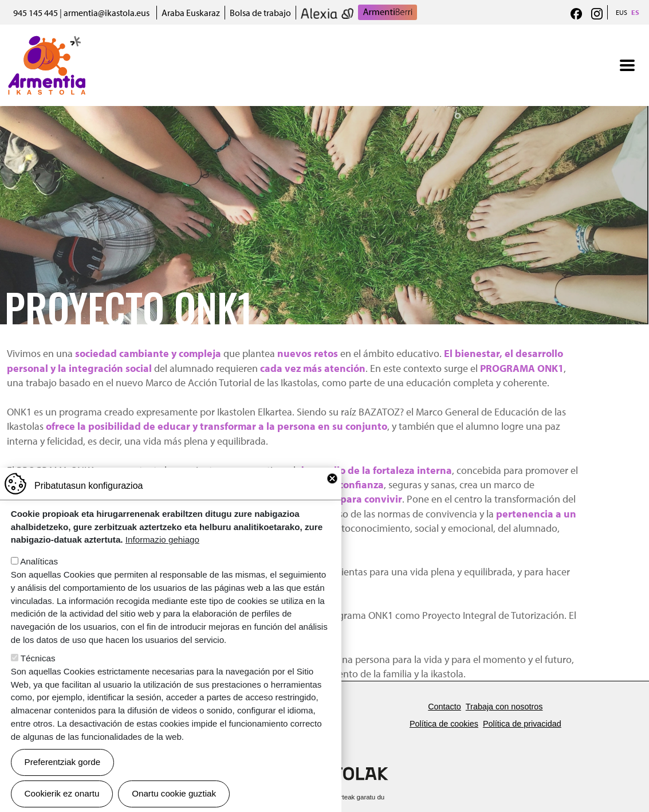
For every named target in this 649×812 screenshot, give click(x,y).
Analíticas (39, 576)
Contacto (445, 707)
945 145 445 (36, 13)
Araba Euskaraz (191, 13)
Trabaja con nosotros (504, 707)
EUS (622, 12)
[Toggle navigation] (627, 65)
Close (332, 493)
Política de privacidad (522, 724)
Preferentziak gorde (63, 777)
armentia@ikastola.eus (107, 13)
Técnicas (38, 673)
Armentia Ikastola (47, 43)
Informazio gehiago (162, 554)
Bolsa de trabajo (260, 13)
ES (635, 12)
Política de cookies (444, 724)
